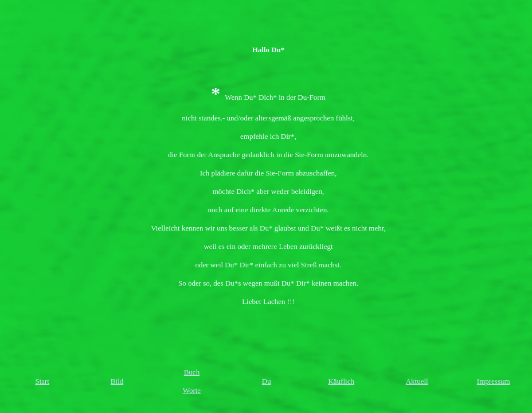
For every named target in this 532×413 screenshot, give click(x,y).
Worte (192, 390)
